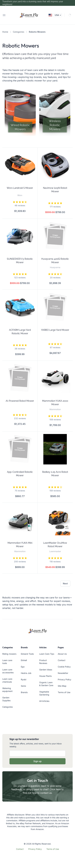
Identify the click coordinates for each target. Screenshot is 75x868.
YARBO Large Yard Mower (55, 330)
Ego (23, 667)
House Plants (45, 676)
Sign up (37, 761)
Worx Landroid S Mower (20, 188)
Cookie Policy (64, 667)
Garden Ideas (46, 670)
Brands (24, 692)
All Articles (44, 701)
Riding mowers (9, 654)
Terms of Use (64, 692)
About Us (62, 654)
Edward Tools (27, 654)
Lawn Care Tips (47, 654)
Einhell (24, 660)
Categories (19, 32)
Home (5, 32)
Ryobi (24, 679)
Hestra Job (26, 673)
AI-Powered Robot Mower (20, 401)
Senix (23, 686)
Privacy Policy (64, 679)
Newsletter (63, 673)
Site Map (62, 686)
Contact (62, 660)
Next (65, 583)
